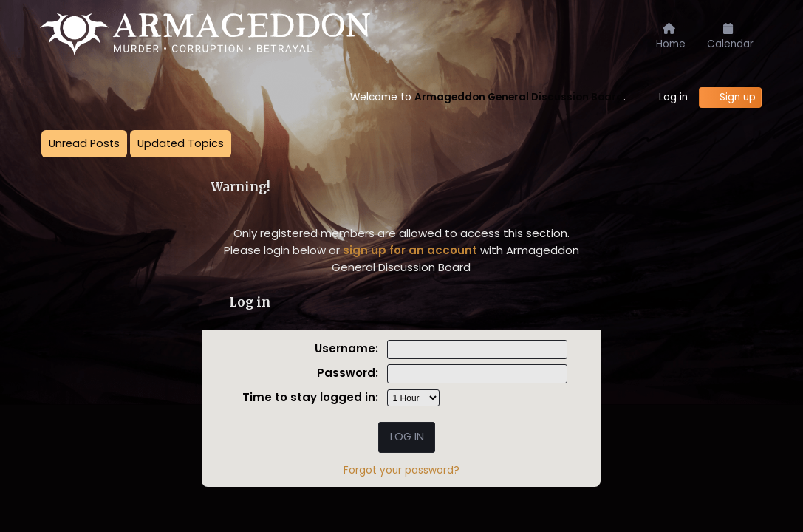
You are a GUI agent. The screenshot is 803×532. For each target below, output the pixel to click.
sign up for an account (410, 250)
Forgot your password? (401, 470)
